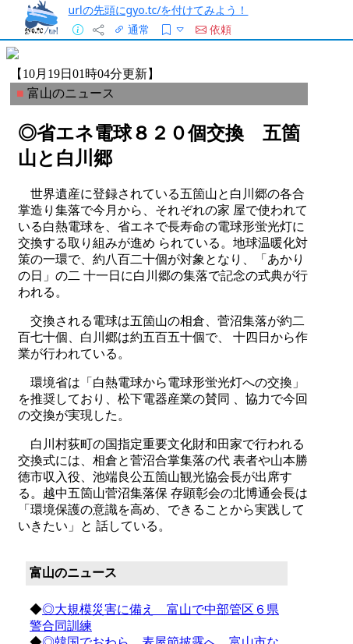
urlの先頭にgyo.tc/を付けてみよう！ (158, 10)
